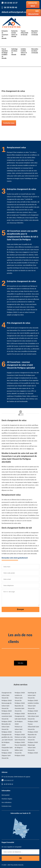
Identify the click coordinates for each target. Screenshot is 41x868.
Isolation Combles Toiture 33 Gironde (24, 52)
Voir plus (20, 663)
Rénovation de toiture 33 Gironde (35, 51)
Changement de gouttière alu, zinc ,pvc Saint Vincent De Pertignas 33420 (7, 740)
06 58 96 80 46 (11, 7)
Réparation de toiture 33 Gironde (35, 33)
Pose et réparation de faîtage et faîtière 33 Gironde (5, 54)
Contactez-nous (33, 5)
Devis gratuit (6, 795)
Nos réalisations (33, 13)
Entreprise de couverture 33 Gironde (5, 35)
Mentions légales (7, 799)
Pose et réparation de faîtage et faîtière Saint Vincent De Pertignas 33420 (20, 750)
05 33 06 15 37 (11, 3)
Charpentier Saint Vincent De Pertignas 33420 (7, 750)
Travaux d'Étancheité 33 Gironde (24, 33)
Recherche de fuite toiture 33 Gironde (14, 34)
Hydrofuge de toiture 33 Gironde (14, 52)
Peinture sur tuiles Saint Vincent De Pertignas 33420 (20, 740)
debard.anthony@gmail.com (15, 12)
